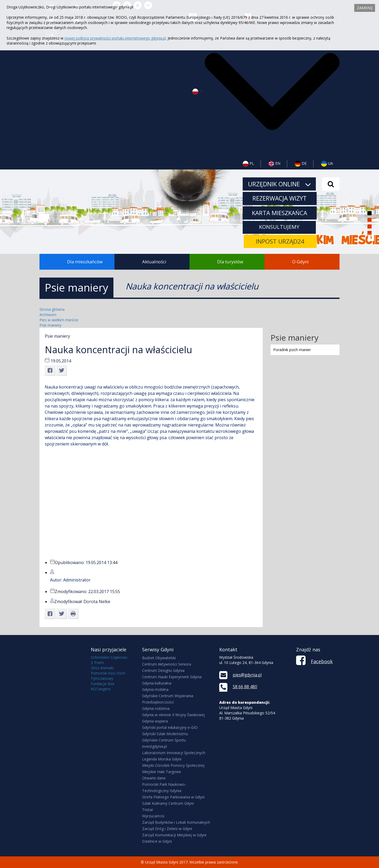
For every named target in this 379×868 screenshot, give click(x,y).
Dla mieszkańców (85, 262)
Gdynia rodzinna (156, 708)
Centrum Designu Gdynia (163, 670)
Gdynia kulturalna (157, 683)
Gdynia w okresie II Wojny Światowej (173, 715)
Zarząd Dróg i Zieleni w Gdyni (167, 829)
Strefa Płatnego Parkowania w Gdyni (173, 797)
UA (327, 164)
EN (274, 164)
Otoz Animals (102, 668)
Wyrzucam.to (153, 816)
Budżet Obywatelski (159, 658)
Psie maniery (50, 325)
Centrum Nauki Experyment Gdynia (172, 677)
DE (301, 164)
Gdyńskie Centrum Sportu (164, 740)
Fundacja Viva (103, 684)
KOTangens (101, 689)
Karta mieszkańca (280, 213)
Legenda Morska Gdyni (162, 759)
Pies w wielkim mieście (59, 320)
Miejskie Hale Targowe (162, 772)
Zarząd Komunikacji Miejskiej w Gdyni (174, 835)
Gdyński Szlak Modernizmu (165, 734)
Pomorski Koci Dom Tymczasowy (108, 676)
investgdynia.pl (154, 746)
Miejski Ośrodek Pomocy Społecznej (173, 765)
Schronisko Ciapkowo (109, 657)
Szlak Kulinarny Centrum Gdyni (168, 803)
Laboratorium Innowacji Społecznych (174, 753)
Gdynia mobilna (155, 689)
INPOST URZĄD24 (280, 242)
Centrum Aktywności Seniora (167, 664)
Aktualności (154, 262)
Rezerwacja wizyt (280, 198)
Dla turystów (230, 262)
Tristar (148, 810)
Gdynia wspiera (155, 721)
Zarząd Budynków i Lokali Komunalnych (176, 822)
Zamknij (365, 8)
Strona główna (52, 309)
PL (248, 164)
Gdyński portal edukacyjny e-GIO (170, 727)
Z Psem (97, 663)
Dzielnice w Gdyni (157, 841)
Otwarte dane (154, 778)
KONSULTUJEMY (280, 227)
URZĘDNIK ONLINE (279, 184)
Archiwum (48, 315)
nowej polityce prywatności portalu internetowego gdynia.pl (115, 38)
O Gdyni (300, 262)
